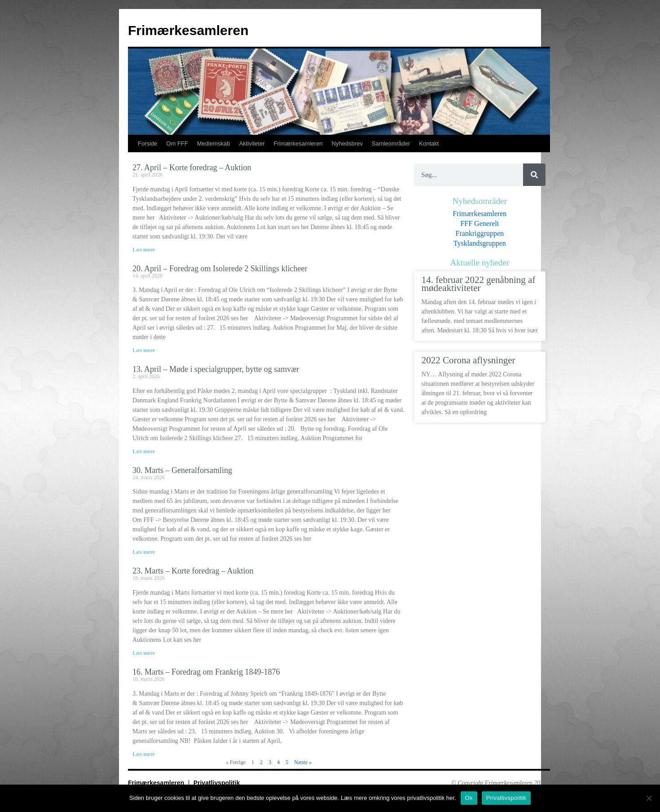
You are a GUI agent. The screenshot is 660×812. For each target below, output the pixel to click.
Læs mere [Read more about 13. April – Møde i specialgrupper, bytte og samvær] (144, 451)
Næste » (303, 762)
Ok (469, 798)
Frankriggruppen (480, 233)
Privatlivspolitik (217, 783)
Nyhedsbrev (347, 143)
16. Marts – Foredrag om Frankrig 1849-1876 (206, 672)
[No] (649, 798)
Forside (147, 143)
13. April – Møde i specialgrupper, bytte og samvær (216, 369)
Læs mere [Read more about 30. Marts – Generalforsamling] (144, 552)
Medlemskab (214, 143)
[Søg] (534, 175)
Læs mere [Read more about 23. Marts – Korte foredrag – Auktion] (144, 653)
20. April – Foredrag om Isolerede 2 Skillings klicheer (220, 269)
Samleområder (391, 143)
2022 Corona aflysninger (469, 360)
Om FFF (177, 143)
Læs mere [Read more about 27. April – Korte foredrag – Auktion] (144, 250)
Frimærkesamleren (188, 30)
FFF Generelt (480, 223)
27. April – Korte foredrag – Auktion (192, 168)
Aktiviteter (252, 143)
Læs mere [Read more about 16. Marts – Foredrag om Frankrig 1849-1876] (144, 754)
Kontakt (429, 143)
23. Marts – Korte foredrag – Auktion (193, 571)
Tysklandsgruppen (480, 243)
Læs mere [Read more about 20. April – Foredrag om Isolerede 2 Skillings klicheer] (144, 350)
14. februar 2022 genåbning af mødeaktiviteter (479, 284)
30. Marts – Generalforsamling (182, 470)
